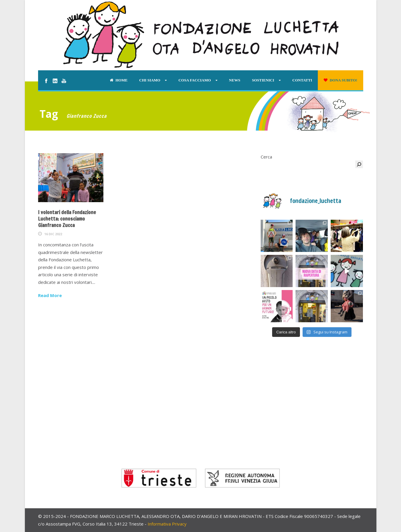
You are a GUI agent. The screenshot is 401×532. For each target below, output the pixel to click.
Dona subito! (340, 80)
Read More (50, 295)
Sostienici (263, 80)
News (235, 80)
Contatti (302, 80)
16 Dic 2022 (53, 234)
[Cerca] (359, 164)
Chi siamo (150, 80)
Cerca (266, 157)
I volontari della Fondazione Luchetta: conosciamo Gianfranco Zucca (67, 219)
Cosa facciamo (195, 80)
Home (119, 80)
